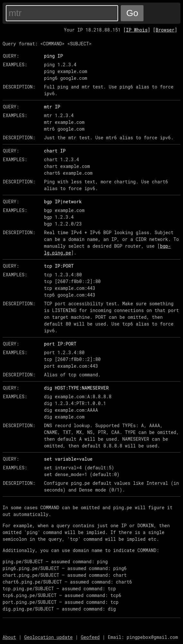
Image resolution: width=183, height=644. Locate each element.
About (9, 637)
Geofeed (90, 637)
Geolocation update (48, 637)
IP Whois (137, 30)
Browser (165, 30)
